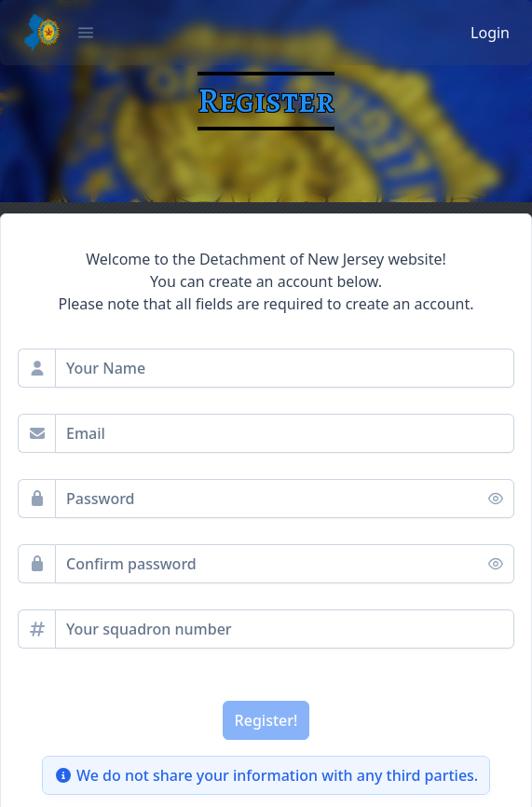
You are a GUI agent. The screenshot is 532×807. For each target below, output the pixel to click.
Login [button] (490, 33)
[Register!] (266, 720)
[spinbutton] (285, 629)
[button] (86, 33)
